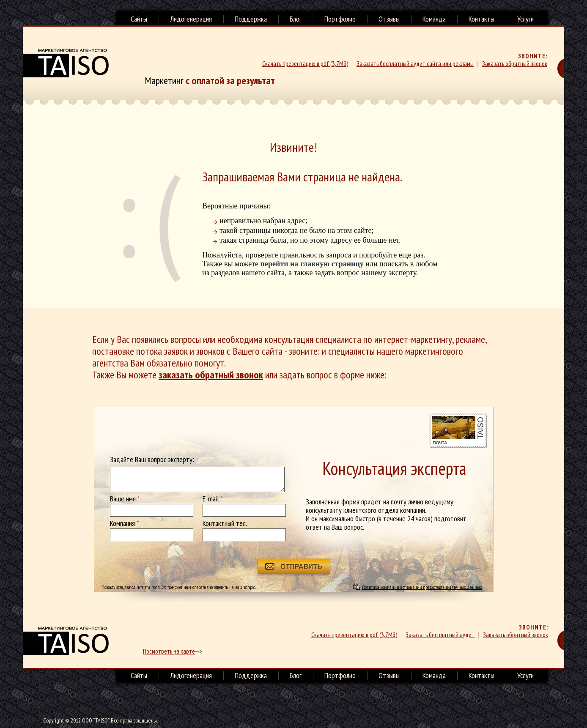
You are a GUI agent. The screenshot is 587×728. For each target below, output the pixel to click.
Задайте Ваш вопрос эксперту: (152, 460)
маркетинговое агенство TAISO (66, 641)
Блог (296, 19)
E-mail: (213, 499)
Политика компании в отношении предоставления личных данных (422, 587)
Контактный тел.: (226, 523)
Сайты (139, 19)
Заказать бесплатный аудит (440, 635)
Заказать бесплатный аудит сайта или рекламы (415, 64)
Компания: (124, 523)
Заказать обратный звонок (515, 64)
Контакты (481, 19)
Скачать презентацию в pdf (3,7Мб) (305, 64)
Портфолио (340, 19)
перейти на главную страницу (312, 264)
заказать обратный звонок (211, 375)
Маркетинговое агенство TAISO (66, 63)
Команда (434, 19)
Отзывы (389, 19)
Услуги (525, 19)
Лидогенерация (191, 19)
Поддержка (251, 19)
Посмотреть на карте (169, 651)
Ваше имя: (125, 499)
